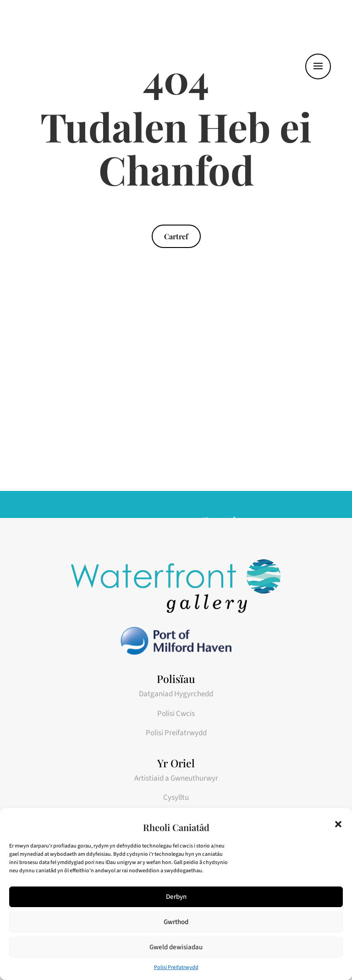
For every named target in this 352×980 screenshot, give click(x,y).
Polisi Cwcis (176, 714)
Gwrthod (176, 922)
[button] (338, 824)
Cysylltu (176, 798)
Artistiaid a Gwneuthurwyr (176, 778)
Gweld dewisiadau (176, 947)
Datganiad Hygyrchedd (176, 694)
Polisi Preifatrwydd (176, 967)
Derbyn (176, 897)
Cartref (176, 236)
